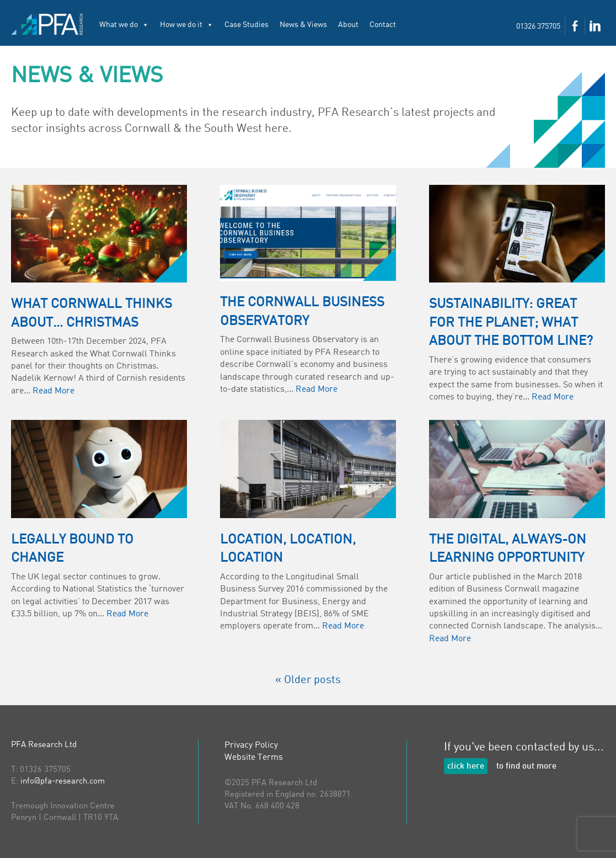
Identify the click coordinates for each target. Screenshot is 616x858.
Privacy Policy (251, 745)
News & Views (303, 25)
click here (466, 767)
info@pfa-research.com (63, 782)
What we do (124, 25)
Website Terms (254, 758)
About (348, 25)
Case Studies (247, 25)
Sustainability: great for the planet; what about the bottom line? (511, 323)
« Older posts (308, 680)
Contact (383, 25)
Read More (53, 391)
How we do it (187, 25)
